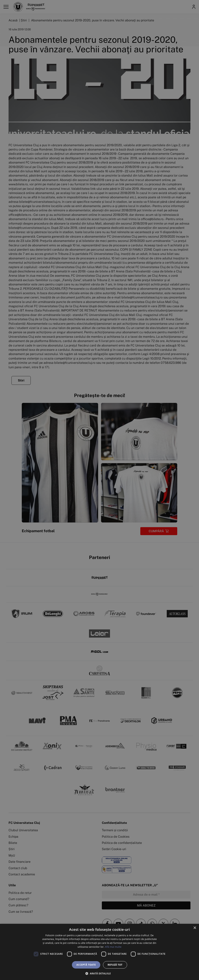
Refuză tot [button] (115, 965)
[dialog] (99, 952)
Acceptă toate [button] (86, 965)
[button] (99, 973)
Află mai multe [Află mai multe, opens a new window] (113, 947)
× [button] (195, 928)
